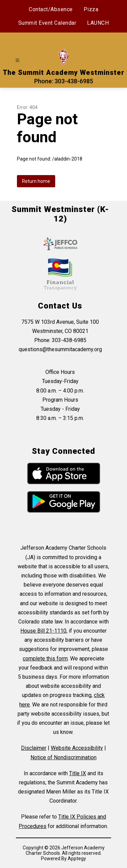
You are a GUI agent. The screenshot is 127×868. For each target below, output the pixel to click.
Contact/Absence (51, 9)
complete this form (45, 659)
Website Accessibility (77, 748)
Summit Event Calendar (47, 23)
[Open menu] (17, 60)
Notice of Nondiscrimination (63, 757)
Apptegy (77, 859)
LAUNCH (98, 23)
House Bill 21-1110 (43, 631)
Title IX (78, 773)
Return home (36, 181)
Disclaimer (34, 748)
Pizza (91, 9)
